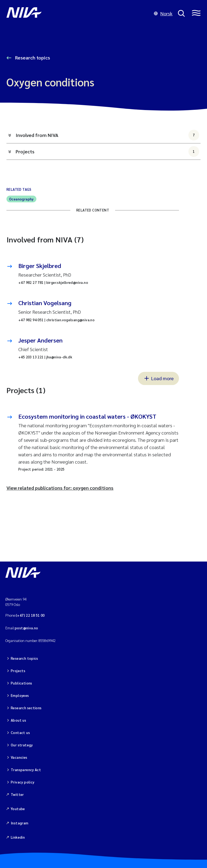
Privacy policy (23, 782)
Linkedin (18, 837)
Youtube (18, 809)
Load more (158, 378)
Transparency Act (26, 770)
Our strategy (22, 745)
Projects (107, 151)
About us (18, 720)
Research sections (26, 708)
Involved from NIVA (107, 135)
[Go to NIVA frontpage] (77, 13)
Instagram (20, 823)
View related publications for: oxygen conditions (60, 488)
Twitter (17, 794)
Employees (20, 695)
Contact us (20, 733)
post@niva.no (27, 628)
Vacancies (19, 757)
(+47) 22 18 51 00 (30, 615)
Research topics (32, 57)
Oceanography (21, 199)
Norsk (163, 13)
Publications (22, 683)
